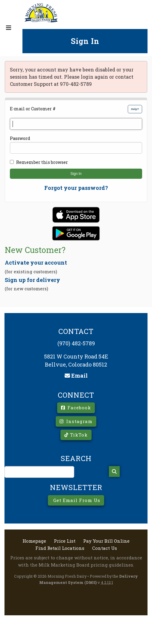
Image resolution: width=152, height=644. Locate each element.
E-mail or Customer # (33, 109)
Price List (65, 541)
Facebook (76, 408)
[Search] (114, 471)
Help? (135, 109)
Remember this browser (42, 162)
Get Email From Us (76, 500)
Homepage (34, 541)
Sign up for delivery (32, 280)
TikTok (76, 435)
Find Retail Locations (60, 548)
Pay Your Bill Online (106, 541)
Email (76, 376)
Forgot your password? (76, 188)
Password (20, 138)
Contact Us (105, 548)
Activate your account (36, 263)
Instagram (76, 421)
